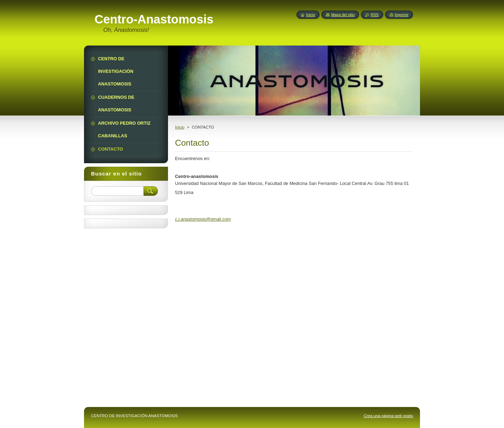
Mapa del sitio (343, 15)
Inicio (180, 127)
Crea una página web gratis (388, 416)
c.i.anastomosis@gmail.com (203, 219)
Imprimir (402, 15)
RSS (374, 15)
